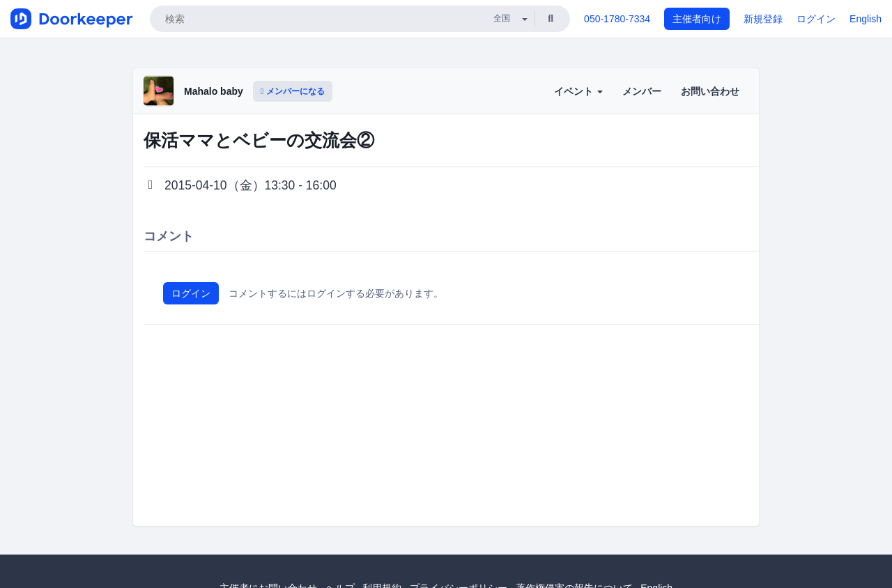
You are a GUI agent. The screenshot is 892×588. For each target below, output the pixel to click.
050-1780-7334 (617, 19)
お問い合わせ (710, 91)
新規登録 (763, 19)
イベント (578, 91)
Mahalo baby (214, 91)
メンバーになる (293, 91)
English (866, 19)
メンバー (642, 91)
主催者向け (697, 19)
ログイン (816, 19)
